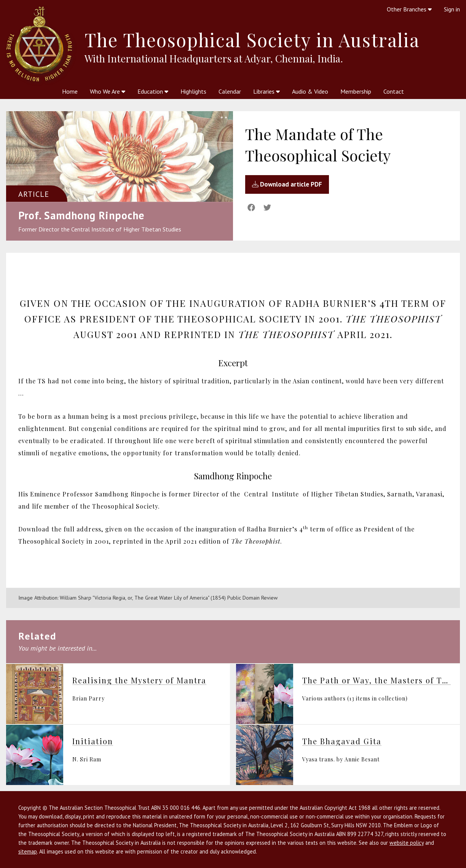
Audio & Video (310, 91)
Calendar (230, 91)
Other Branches (409, 9)
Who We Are (108, 91)
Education (153, 91)
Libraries (267, 91)
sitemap (28, 851)
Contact (394, 91)
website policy (407, 843)
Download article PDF (287, 184)
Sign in (452, 9)
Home (70, 91)
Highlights (193, 91)
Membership (356, 91)
